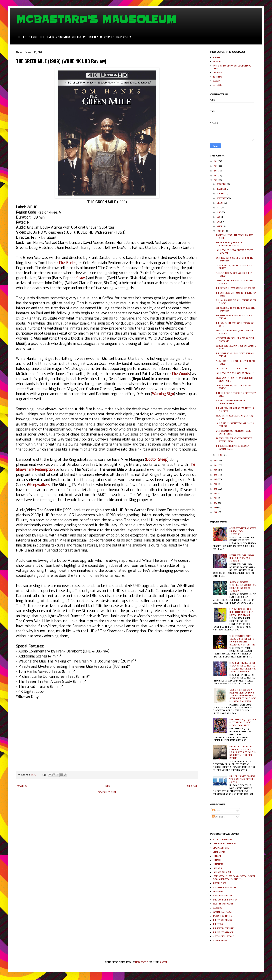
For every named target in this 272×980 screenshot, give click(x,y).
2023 (216, 175)
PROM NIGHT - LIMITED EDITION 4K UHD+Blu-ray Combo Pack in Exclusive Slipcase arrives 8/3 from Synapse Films (242, 667)
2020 (216, 465)
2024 (216, 171)
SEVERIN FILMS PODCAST (223, 904)
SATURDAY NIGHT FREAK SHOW (225, 900)
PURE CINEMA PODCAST (222, 895)
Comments (219, 817)
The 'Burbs (67, 263)
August (220, 203)
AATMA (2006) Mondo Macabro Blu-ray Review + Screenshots (243, 531)
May (219, 217)
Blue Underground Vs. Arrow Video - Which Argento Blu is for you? (242, 779)
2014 (216, 493)
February (221, 231)
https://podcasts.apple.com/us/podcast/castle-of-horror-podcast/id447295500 (234, 878)
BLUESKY (216, 81)
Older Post (192, 786)
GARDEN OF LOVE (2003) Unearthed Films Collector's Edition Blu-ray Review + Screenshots (243, 586)
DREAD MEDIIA (219, 852)
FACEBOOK (217, 62)
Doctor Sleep (157, 460)
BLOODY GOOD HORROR (222, 840)
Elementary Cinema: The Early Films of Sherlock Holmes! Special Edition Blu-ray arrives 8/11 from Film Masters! (243, 752)
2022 (216, 180)
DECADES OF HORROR (221, 848)
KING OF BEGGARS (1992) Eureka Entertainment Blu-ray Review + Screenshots (242, 722)
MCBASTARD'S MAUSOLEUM (96, 19)
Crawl (81, 278)
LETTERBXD (217, 85)
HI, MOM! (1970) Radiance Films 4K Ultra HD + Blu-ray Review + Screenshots (241, 612)
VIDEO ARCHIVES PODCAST (224, 936)
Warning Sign (163, 394)
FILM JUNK (217, 856)
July (219, 208)
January (220, 455)
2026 (216, 161)
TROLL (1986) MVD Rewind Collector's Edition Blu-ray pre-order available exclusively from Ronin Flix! (242, 640)
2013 (216, 498)
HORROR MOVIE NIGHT (222, 872)
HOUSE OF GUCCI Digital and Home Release (235, 373)
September (222, 198)
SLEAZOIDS (217, 908)
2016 (216, 484)
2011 (215, 507)
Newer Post (22, 786)
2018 (216, 475)
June (219, 212)
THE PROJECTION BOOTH (223, 932)
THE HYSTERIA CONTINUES (224, 928)
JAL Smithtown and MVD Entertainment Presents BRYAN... (234, 440)
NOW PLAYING (219, 891)
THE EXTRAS (218, 924)
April (219, 222)
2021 (216, 461)
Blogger (163, 962)
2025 (216, 166)
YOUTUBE (217, 57)
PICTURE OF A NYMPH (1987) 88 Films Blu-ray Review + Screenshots (242, 558)
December (222, 184)
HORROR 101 (218, 868)
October (221, 194)
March (220, 226)
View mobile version (107, 792)
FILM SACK (217, 860)
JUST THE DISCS (219, 883)
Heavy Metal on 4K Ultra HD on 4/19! (232, 368)
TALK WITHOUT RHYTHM (223, 916)
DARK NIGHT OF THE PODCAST (225, 844)
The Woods (181, 374)
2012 (216, 503)
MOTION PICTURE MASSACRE (225, 887)
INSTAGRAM (218, 73)
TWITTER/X (217, 77)
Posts (216, 811)
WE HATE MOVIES (220, 941)
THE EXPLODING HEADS (222, 920)
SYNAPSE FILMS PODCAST (223, 912)
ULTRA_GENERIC (141, 962)
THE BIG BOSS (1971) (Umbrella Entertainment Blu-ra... (229, 244)
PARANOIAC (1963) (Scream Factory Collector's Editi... (231, 402)
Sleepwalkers (39, 485)
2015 (216, 489)
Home (107, 786)
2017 (216, 479)
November (221, 189)
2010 (216, 512)
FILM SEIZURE (218, 864)
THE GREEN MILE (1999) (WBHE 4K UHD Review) (235, 288)
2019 (216, 470)
